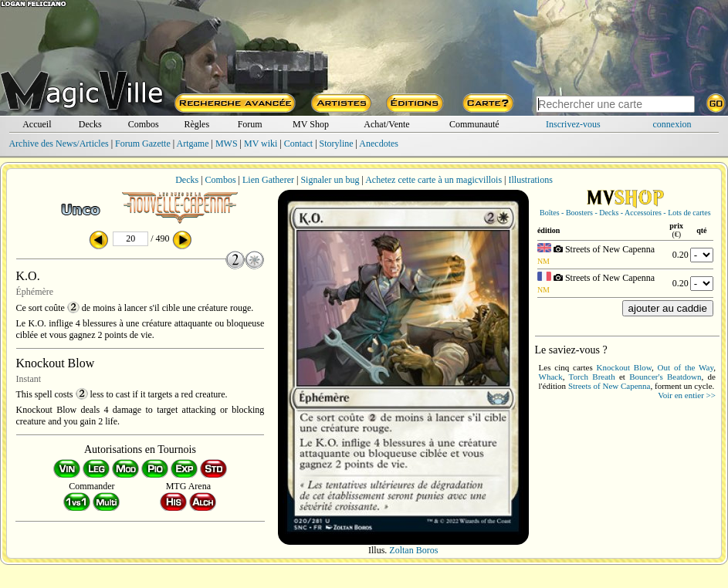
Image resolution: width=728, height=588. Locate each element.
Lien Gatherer (268, 180)
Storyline (337, 144)
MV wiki (261, 144)
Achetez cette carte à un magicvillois (433, 180)
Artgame (193, 144)
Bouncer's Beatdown (665, 377)
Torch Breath (592, 377)
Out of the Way (686, 367)
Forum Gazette (143, 144)
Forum (250, 124)
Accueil (37, 124)
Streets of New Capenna (609, 386)
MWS (227, 144)
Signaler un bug (330, 180)
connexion (672, 124)
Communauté (474, 124)
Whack (551, 377)
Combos (144, 124)
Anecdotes (379, 144)
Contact (298, 144)
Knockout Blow (624, 367)
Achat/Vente (386, 124)
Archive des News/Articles (58, 144)
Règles (196, 124)
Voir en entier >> (687, 395)
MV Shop (311, 124)
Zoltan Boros (413, 550)
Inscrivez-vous (573, 124)
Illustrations (530, 180)
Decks (90, 124)
